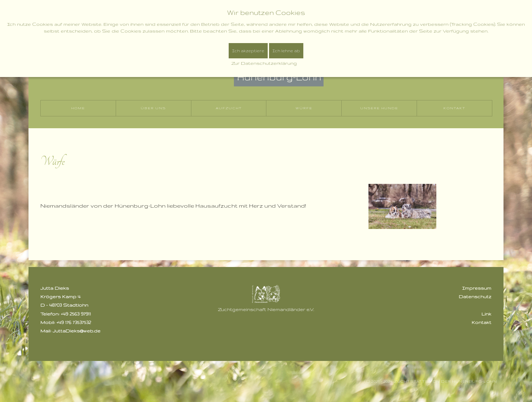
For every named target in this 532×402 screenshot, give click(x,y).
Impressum (477, 288)
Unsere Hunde (379, 108)
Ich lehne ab (286, 51)
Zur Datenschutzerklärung (264, 63)
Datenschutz (475, 296)
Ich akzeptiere (248, 51)
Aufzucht (229, 108)
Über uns (153, 108)
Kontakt (454, 108)
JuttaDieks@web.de (77, 331)
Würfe (304, 108)
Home (78, 108)
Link (486, 314)
